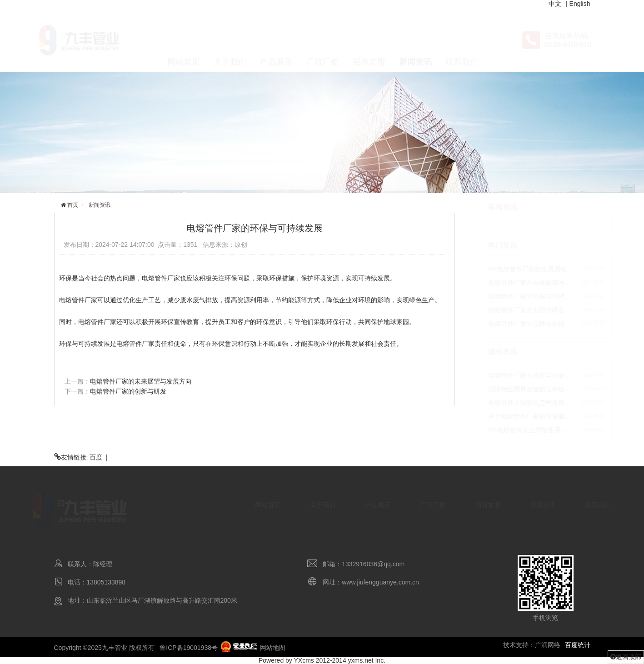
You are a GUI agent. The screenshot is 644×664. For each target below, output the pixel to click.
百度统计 (578, 645)
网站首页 (184, 41)
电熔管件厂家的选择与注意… (509, 375)
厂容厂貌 (323, 41)
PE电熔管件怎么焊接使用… (507, 430)
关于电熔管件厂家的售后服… (509, 416)
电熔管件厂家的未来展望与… (509, 283)
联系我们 (462, 41)
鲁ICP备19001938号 (189, 648)
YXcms (304, 660)
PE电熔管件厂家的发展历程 (507, 269)
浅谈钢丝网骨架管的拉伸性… (509, 389)
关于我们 (230, 41)
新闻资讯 (415, 41)
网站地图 (273, 648)
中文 (555, 4)
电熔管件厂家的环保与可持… (509, 296)
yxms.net (361, 660)
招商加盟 (369, 41)
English (580, 4)
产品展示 (276, 41)
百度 (96, 457)
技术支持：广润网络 (532, 645)
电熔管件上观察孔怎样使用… (509, 403)
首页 (71, 205)
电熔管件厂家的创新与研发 (127, 391)
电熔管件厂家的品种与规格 (506, 324)
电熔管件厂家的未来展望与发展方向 (140, 381)
